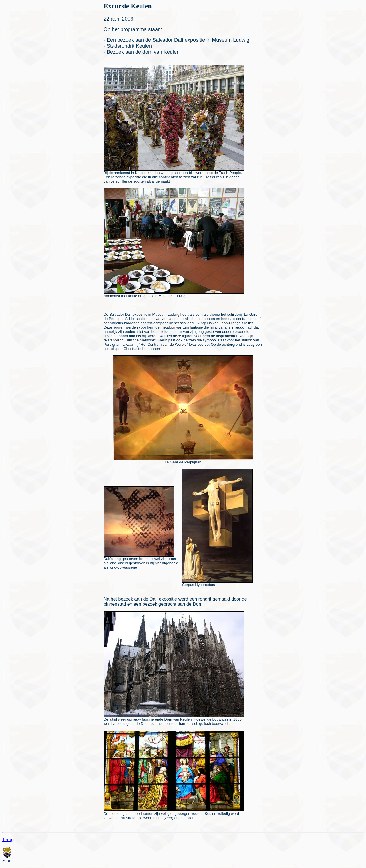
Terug (8, 840)
